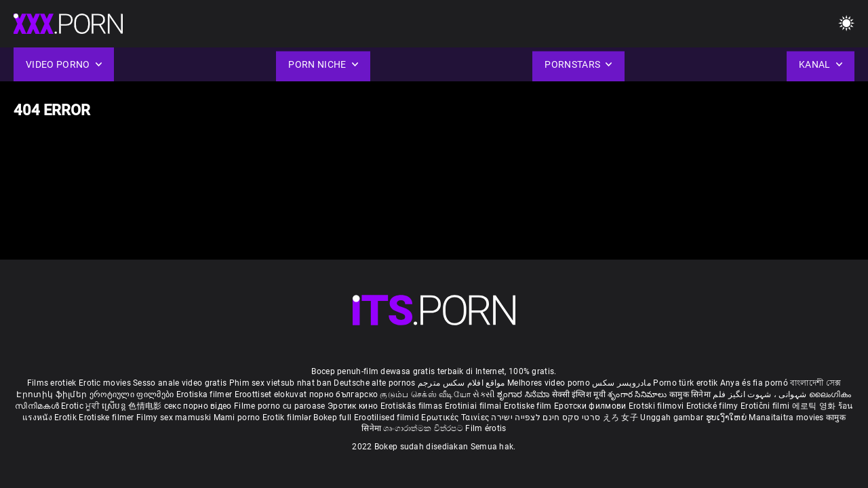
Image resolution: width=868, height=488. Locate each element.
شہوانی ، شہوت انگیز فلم (761, 394)
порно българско (344, 394)
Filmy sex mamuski (174, 418)
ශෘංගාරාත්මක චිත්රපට (424, 428)
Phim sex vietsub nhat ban (281, 383)
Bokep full (332, 418)
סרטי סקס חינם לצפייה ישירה (546, 418)
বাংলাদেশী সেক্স (815, 383)
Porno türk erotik (685, 383)
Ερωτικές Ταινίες (456, 418)
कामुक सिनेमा (691, 394)
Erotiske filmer (107, 418)
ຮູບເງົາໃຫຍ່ (728, 418)
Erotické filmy (714, 406)
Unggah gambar (673, 418)
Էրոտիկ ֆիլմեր (53, 394)
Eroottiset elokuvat (272, 394)
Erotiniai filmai (474, 406)
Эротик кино (354, 406)
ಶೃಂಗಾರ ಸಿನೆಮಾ (525, 394)
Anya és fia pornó (754, 383)
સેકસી (484, 394)
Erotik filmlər (288, 418)
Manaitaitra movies (787, 418)
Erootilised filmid (388, 418)
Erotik (66, 418)
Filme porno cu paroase (280, 406)
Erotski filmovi (657, 406)
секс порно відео (198, 406)
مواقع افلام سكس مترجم (461, 383)
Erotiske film (529, 406)
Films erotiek (52, 383)
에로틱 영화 (815, 406)
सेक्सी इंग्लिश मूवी (579, 394)
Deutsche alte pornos (374, 383)
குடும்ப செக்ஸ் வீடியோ (425, 394)
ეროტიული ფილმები (133, 394)
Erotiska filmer (205, 394)
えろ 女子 (621, 418)
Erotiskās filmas (413, 406)
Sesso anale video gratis (180, 383)
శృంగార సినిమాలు (638, 394)
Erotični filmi (766, 406)
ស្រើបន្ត (115, 406)
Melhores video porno (549, 383)
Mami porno (237, 418)
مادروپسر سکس (622, 383)
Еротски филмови (591, 406)
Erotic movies (106, 383)
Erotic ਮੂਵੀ (81, 406)
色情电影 (146, 406)
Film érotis (486, 428)
